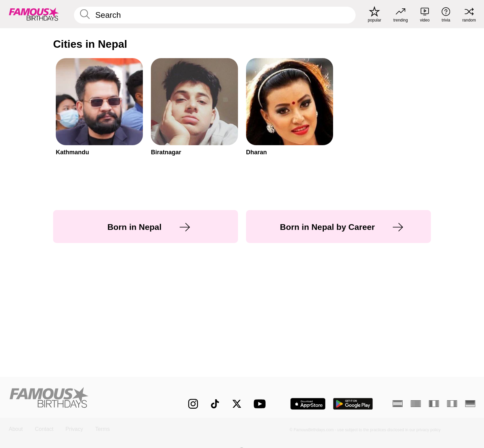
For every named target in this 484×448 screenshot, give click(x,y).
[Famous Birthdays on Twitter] (237, 404)
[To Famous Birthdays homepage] (34, 14)
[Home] (85, 398)
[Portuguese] (416, 404)
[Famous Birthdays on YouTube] (261, 404)
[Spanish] (398, 404)
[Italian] (452, 404)
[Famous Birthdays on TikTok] (215, 404)
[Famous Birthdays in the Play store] (353, 404)
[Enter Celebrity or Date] (215, 15)
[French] (434, 404)
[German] (470, 404)
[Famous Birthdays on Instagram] (193, 404)
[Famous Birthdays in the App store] (308, 404)
